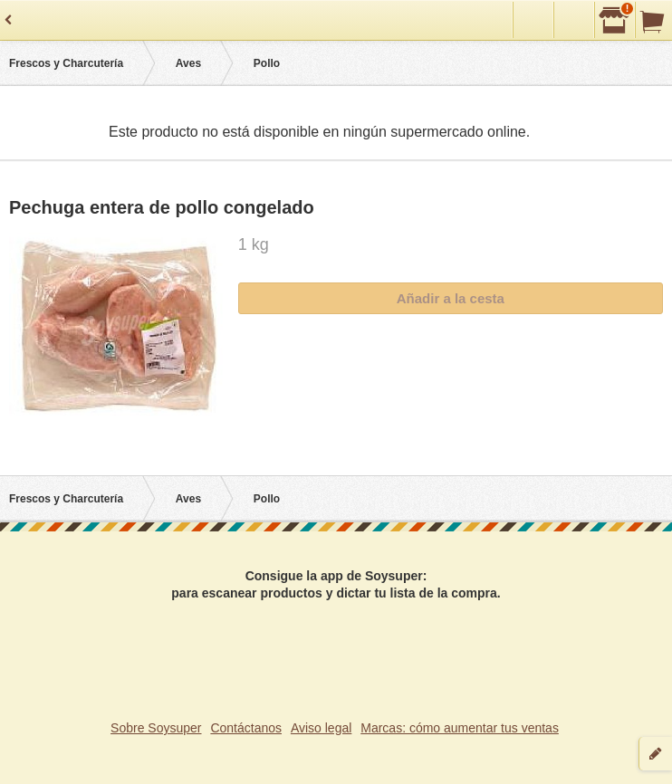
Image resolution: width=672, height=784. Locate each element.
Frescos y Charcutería (66, 63)
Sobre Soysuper (156, 728)
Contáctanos (246, 728)
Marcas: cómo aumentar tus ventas (460, 728)
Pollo (267, 63)
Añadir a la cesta (451, 298)
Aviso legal (321, 728)
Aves (188, 63)
